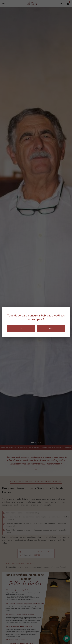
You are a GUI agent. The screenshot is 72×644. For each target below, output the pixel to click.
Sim (21, 328)
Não (51, 328)
